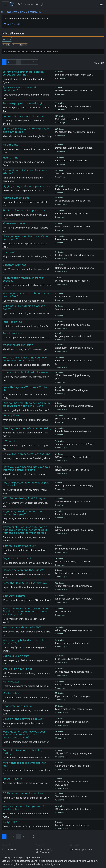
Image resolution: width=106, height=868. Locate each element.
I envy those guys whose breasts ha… (74, 685)
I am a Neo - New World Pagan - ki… (74, 390)
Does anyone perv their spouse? (23, 719)
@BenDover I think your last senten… (74, 406)
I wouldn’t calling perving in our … (73, 722)
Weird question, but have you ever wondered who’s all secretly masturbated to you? (24, 735)
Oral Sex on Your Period (18, 669)
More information (13, 24)
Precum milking (12, 779)
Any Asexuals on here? (17, 559)
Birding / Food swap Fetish (19, 546)
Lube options (11, 415)
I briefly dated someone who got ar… (74, 431)
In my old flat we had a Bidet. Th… (73, 296)
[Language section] (101, 4)
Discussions (25, 4)
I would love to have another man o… (74, 735)
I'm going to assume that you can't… (74, 336)
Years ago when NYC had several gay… (75, 486)
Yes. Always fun (63, 612)
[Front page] (2, 12)
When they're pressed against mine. (74, 630)
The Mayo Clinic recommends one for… (75, 173)
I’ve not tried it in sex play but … (71, 549)
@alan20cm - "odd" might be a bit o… (74, 348)
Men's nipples (11, 682)
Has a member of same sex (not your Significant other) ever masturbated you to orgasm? (26, 612)
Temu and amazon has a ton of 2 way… (75, 444)
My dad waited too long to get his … (74, 201)
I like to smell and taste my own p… (73, 659)
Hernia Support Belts (16, 198)
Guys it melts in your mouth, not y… (73, 709)
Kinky (23, 12)
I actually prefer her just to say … (72, 825)
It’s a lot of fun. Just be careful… (71, 514)
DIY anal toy (10, 441)
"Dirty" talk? (10, 822)
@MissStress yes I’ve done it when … (74, 457)
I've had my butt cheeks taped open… (74, 255)
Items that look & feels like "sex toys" (25, 583)
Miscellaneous (34, 12)
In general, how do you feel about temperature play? (24, 513)
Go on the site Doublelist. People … (73, 766)
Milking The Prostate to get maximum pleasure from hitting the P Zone (26, 404)
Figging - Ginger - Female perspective (26, 186)
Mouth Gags (10, 145)
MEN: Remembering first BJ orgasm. (25, 498)
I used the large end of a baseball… (73, 643)
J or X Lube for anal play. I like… (71, 418)
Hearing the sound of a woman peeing (27, 428)
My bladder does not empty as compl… (75, 132)
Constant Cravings (14, 265)
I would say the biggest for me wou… (74, 75)
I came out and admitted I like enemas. (27, 372)
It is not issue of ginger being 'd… (72, 213)
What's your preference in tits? (22, 627)
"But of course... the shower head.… (73, 586)
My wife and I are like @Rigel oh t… (73, 281)
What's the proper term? (18, 345)
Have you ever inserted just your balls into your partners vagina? (27, 468)
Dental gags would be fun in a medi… (74, 148)
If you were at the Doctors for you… (73, 696)
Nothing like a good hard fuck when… (74, 268)
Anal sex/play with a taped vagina (24, 103)
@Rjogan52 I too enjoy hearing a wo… (75, 753)
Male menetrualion (15, 223)
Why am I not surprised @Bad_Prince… (75, 530)
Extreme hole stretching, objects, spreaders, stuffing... (23, 73)
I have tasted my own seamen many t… (75, 239)
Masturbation (11, 693)
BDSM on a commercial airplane (23, 793)
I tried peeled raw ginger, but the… (73, 189)
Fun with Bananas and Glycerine (23, 116)
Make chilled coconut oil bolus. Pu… (73, 119)
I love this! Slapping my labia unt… (73, 325)
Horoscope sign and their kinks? (23, 570)
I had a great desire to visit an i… (72, 161)
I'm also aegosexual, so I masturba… (74, 561)
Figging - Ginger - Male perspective (25, 211)
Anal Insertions (12, 333)
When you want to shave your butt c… (75, 599)
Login (40, 4)
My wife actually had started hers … (73, 672)
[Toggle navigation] (6, 4)
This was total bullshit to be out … (72, 796)
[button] (34, 62)
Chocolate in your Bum (17, 706)
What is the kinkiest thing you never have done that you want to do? (25, 359)
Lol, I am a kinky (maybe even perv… (74, 573)
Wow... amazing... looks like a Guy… (73, 226)
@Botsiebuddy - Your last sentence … (74, 809)
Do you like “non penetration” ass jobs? (27, 454)
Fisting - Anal (11, 158)
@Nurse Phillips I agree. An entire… (73, 501)
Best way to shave (14, 596)
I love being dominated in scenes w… (74, 106)
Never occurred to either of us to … (73, 470)
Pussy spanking (12, 322)
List (6, 39)
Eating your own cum (16, 656)
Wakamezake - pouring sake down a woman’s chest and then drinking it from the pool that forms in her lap (25, 530)
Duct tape (9, 252)
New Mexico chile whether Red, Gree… (75, 90)
